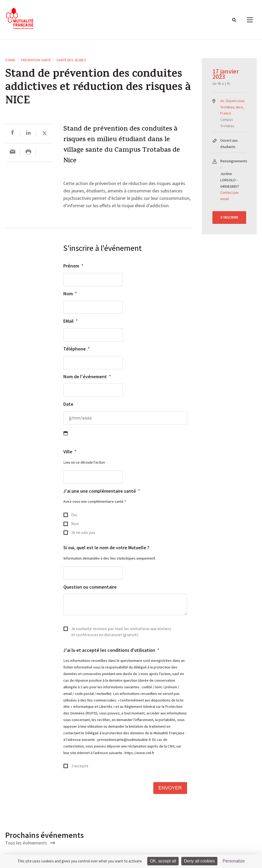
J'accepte (80, 766)
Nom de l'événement (87, 377)
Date (68, 404)
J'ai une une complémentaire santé (102, 491)
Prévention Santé (36, 60)
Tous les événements (30, 843)
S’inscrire (229, 217)
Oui (74, 515)
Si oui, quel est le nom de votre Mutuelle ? (106, 548)
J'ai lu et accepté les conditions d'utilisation (111, 650)
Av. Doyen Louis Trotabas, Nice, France (233, 107)
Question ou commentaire (90, 587)
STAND (10, 60)
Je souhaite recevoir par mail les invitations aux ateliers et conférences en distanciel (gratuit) (121, 632)
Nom (70, 294)
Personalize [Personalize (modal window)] (234, 861)
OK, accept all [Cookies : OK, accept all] (163, 861)
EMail (71, 321)
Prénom (73, 266)
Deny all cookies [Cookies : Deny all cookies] (199, 861)
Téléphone (77, 349)
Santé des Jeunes (71, 60)
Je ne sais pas (83, 532)
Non (75, 524)
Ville (70, 452)
